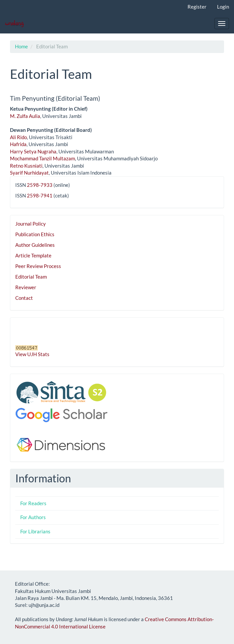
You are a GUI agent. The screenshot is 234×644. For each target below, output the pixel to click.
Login (223, 7)
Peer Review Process (38, 266)
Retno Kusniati (26, 166)
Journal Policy (31, 224)
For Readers (33, 503)
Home (21, 46)
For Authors (33, 517)
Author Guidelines (35, 245)
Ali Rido (18, 137)
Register (197, 7)
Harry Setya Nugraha (33, 151)
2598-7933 (40, 185)
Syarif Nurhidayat (29, 173)
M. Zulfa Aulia (25, 116)
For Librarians (35, 531)
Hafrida (18, 144)
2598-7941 (40, 195)
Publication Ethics (35, 234)
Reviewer (26, 287)
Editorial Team (31, 277)
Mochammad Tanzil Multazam (42, 158)
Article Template (33, 255)
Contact (24, 298)
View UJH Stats (32, 354)
